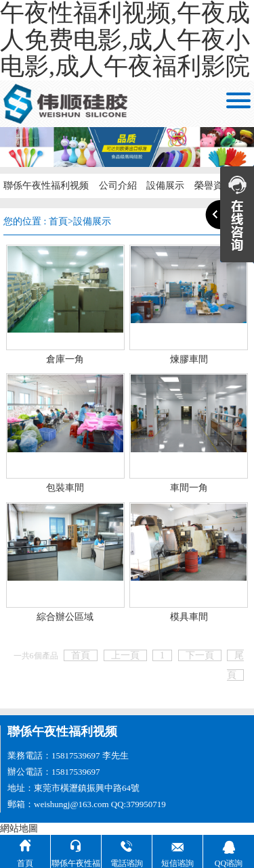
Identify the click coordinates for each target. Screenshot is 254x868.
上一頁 (125, 655)
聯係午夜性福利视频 (45, 186)
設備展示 (92, 221)
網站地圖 (19, 828)
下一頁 (200, 655)
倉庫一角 (65, 359)
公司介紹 (117, 186)
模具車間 (189, 617)
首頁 (58, 221)
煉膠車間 (189, 359)
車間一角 (189, 488)
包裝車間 (65, 488)
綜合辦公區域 (65, 617)
